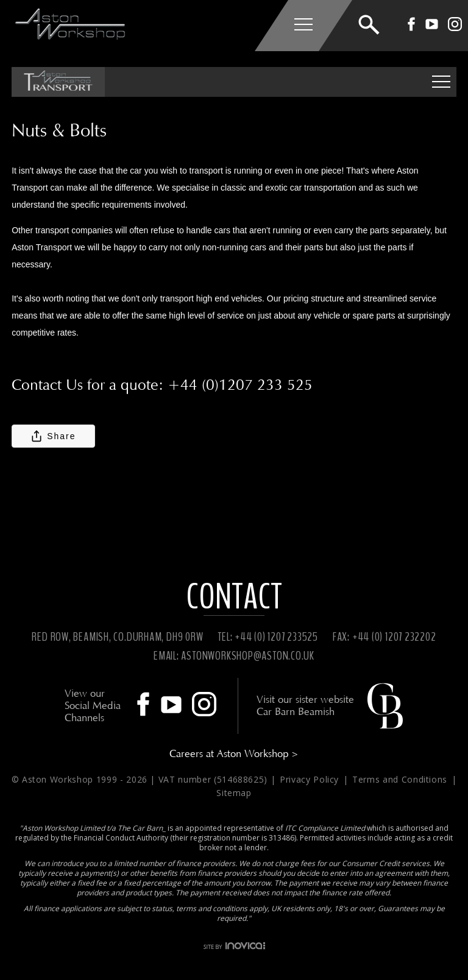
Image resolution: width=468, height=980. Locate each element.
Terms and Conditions (401, 779)
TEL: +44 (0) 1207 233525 (268, 637)
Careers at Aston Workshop (234, 754)
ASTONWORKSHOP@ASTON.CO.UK (248, 656)
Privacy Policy (311, 779)
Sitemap (234, 793)
